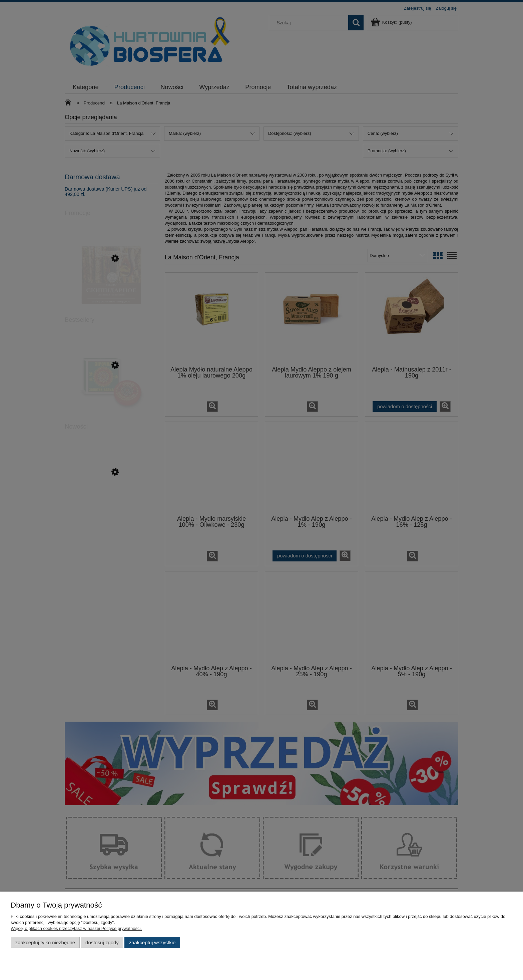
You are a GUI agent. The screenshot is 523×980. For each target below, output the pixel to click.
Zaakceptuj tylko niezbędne (45, 942)
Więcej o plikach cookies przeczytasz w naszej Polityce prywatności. (76, 928)
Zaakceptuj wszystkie (152, 942)
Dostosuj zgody (102, 942)
